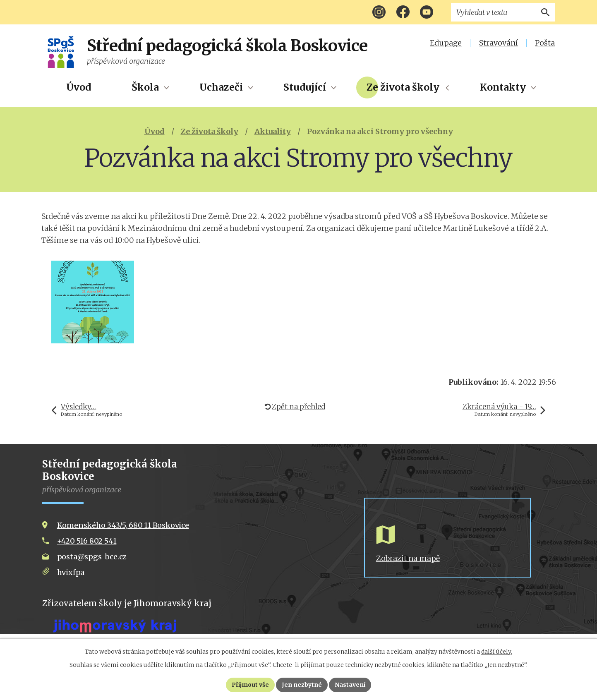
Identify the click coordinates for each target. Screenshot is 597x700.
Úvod (79, 87)
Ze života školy (403, 87)
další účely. (497, 652)
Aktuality (273, 131)
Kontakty (503, 87)
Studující (305, 87)
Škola (145, 87)
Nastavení (350, 685)
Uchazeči (221, 87)
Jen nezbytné (302, 685)
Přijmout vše (251, 685)
